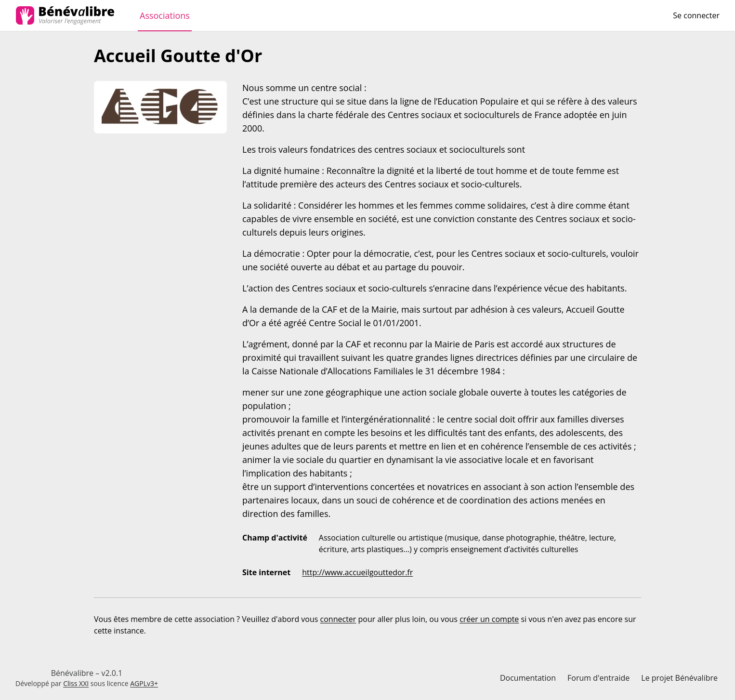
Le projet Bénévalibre (679, 678)
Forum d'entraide (598, 678)
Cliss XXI (76, 683)
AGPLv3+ (144, 683)
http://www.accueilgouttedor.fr (357, 572)
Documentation (528, 678)
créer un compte (489, 619)
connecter (338, 619)
